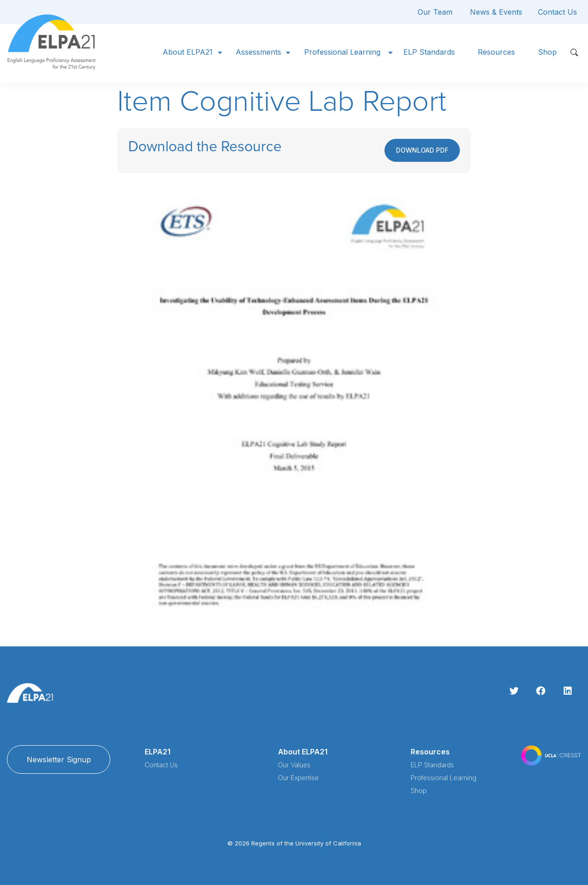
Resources (496, 52)
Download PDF (422, 150)
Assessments (258, 52)
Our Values (294, 765)
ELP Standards (429, 52)
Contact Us (557, 12)
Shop (547, 52)
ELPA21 (158, 752)
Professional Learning (342, 52)
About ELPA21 (188, 52)
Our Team (435, 12)
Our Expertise (298, 778)
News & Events (496, 12)
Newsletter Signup (59, 759)
